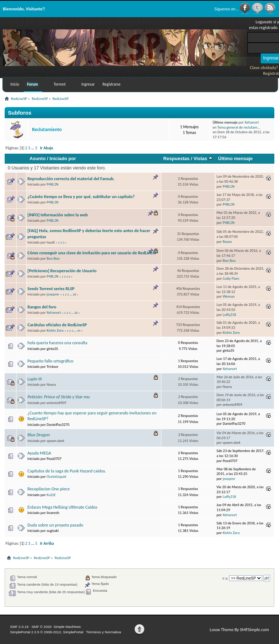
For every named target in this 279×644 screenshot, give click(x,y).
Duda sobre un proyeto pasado (55, 525)
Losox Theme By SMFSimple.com (239, 629)
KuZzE (51, 495)
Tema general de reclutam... (239, 127)
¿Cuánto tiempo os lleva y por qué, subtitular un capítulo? (81, 196)
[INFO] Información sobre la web (58, 215)
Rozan (227, 242)
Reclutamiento (47, 129)
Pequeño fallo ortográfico (51, 361)
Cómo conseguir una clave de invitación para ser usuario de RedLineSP (93, 253)
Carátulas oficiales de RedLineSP (57, 325)
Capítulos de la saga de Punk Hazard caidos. (67, 471)
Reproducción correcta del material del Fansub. (71, 179)
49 (79, 331)
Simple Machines (67, 627)
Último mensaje (235, 158)
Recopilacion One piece (49, 489)
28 (74, 294)
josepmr (53, 294)
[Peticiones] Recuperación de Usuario (62, 271)
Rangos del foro (42, 307)
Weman (229, 296)
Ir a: (225, 578)
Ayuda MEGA (39, 453)
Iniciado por (63, 158)
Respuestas (176, 158)
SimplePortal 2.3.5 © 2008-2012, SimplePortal (47, 632)
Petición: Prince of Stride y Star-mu (59, 397)
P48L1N (53, 184)
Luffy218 (229, 315)
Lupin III (35, 379)
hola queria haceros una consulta (58, 343)
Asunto (37, 158)
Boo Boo (53, 258)
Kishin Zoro (55, 330)
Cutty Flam (231, 278)
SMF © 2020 (42, 627)
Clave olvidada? (264, 68)
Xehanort (252, 122)
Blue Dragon (39, 435)
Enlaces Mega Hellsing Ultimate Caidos (63, 507)
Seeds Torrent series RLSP (51, 289)
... (33, 148)
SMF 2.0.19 (19, 627)
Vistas (203, 158)
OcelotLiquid (56, 477)
